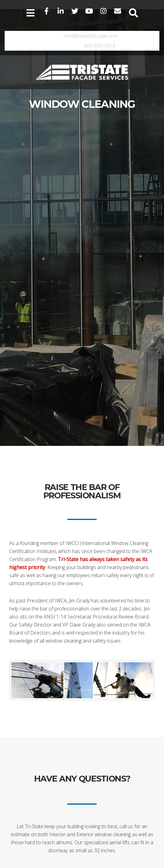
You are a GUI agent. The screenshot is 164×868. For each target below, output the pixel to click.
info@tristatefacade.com (91, 36)
